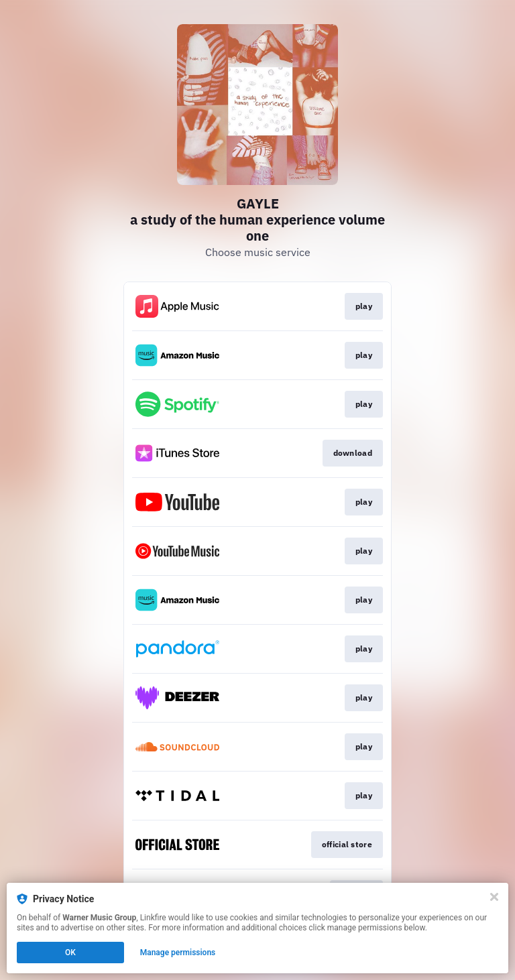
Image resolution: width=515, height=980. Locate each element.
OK (70, 953)
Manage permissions (178, 953)
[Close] (494, 897)
